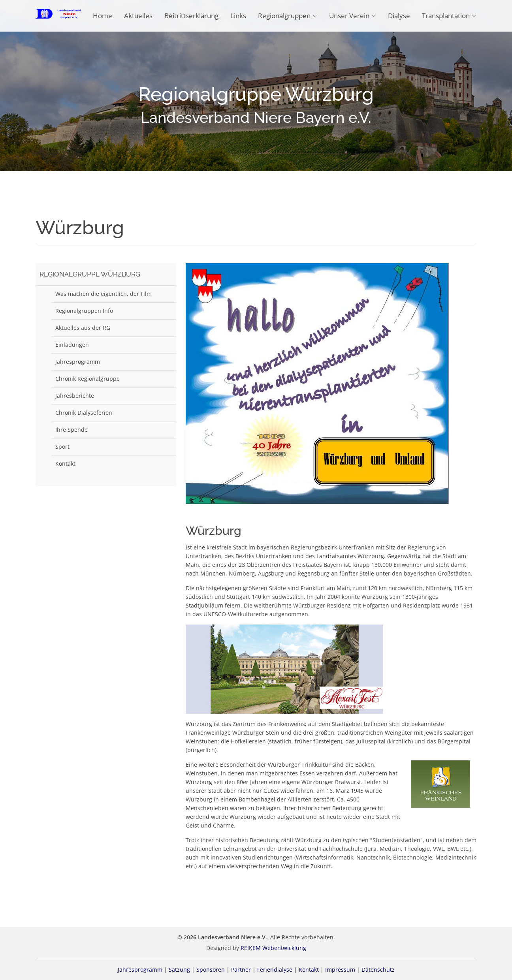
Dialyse (399, 16)
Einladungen (72, 345)
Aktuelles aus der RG (83, 328)
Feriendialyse (275, 970)
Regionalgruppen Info (84, 311)
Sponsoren (211, 970)
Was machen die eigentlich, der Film (104, 294)
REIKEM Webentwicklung (273, 948)
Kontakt (65, 464)
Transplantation (449, 16)
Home (103, 16)
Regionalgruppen (288, 16)
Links (238, 16)
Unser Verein (353, 16)
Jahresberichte (75, 396)
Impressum (340, 970)
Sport (62, 447)
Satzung (179, 970)
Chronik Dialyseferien (84, 413)
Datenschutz (378, 970)
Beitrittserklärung (191, 16)
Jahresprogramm (78, 362)
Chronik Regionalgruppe (88, 379)
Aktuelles (138, 16)
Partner (241, 970)
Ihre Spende (72, 430)
